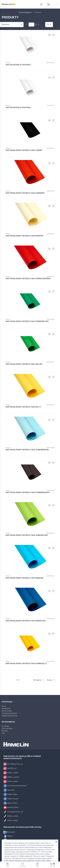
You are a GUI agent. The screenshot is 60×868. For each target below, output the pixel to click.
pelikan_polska (11, 773)
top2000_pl (10, 768)
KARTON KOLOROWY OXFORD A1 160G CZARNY (24, 150)
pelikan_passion (11, 777)
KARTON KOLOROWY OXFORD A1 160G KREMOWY (25, 236)
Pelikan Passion (11, 799)
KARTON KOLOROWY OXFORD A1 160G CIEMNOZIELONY (27, 321)
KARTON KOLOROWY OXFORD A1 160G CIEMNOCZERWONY (28, 279)
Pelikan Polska (10, 794)
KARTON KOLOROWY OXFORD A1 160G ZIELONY (24, 364)
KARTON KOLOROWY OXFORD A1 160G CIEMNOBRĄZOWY (28, 493)
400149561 (51, 319)
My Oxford (9, 832)
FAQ (3, 733)
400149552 (50, 277)
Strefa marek (7, 711)
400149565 (50, 576)
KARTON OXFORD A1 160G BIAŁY (18, 65)
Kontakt (5, 731)
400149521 (51, 234)
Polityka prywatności (10, 713)
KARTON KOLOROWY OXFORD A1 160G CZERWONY (25, 193)
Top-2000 (9, 790)
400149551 (51, 191)
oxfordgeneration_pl (13, 764)
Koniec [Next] (51, 680)
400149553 (50, 405)
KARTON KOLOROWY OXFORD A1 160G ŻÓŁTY (23, 407)
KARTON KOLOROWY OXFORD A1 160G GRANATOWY (26, 621)
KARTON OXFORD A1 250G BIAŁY (18, 108)
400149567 (51, 619)
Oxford (8, 63)
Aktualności (6, 709)
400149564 (50, 448)
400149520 (50, 63)
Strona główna (25, 12)
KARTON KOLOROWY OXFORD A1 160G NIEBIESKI (24, 578)
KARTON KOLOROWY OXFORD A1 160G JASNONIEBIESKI (27, 450)
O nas (4, 706)
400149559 (50, 362)
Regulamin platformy (10, 716)
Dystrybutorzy (7, 729)
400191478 (51, 490)
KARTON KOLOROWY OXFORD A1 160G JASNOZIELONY (27, 535)
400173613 (51, 105)
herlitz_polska (11, 781)
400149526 (50, 661)
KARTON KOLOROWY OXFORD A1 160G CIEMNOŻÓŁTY (26, 664)
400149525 (50, 148)
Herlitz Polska (10, 803)
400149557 (50, 533)
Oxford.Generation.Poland (15, 786)
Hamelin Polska (11, 808)
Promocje (5, 726)
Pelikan (8, 836)
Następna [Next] (38, 680)
